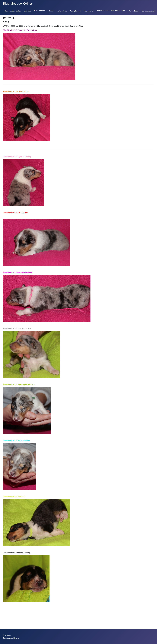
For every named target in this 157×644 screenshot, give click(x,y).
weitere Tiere (62, 11)
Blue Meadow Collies (13, 11)
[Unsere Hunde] (35, 13)
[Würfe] (50, 13)
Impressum (7, 635)
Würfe (51, 10)
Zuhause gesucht (149, 11)
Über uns (27, 11)
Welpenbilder (134, 11)
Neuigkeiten (89, 11)
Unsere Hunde (40, 10)
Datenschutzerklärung (11, 638)
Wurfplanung (75, 11)
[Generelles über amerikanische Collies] (98, 13)
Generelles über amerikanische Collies (111, 10)
